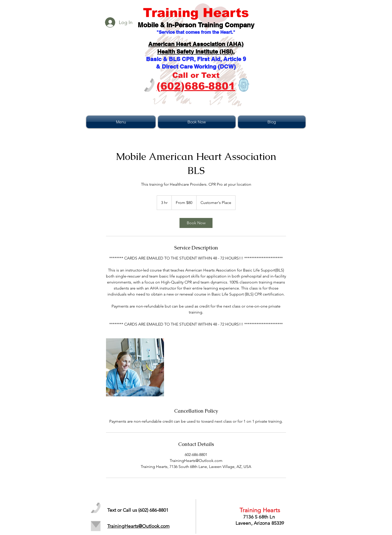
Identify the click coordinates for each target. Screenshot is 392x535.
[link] (196, 223)
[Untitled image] (135, 367)
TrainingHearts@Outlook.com (138, 526)
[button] (121, 122)
